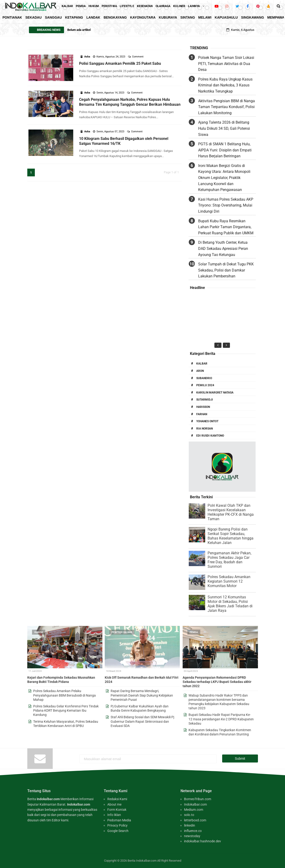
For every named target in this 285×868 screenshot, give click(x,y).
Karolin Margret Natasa (215, 393)
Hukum (39, 632)
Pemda (194, 632)
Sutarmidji (205, 400)
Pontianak (12, 17)
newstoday (192, 836)
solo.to (189, 815)
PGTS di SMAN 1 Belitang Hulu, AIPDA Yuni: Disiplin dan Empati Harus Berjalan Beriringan (225, 150)
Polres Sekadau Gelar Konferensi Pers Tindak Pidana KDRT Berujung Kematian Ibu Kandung (66, 710)
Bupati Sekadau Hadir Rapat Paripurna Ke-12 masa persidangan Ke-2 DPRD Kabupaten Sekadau (221, 719)
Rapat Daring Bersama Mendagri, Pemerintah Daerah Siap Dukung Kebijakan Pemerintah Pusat (142, 695)
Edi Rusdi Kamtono (210, 436)
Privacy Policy (117, 825)
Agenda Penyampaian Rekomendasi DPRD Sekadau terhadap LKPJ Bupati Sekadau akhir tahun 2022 (217, 682)
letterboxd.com (195, 820)
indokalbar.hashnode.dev (203, 841)
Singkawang (252, 17)
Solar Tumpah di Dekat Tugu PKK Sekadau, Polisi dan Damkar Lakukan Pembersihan (226, 270)
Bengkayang (115, 17)
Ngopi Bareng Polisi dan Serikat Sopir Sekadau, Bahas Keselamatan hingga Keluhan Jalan (231, 536)
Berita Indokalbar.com (142, 861)
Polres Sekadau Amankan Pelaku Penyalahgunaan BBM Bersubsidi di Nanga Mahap (64, 695)
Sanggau (53, 17)
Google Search (118, 831)
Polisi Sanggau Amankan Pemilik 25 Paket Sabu (120, 63)
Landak (93, 17)
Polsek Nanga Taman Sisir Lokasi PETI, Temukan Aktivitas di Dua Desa (226, 64)
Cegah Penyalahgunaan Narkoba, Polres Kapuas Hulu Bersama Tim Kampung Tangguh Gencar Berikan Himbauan (130, 102)
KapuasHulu (226, 17)
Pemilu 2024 (205, 385)
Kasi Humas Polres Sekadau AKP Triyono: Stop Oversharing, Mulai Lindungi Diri (226, 205)
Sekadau (34, 17)
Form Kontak (117, 810)
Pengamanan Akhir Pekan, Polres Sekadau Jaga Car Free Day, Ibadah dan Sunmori (229, 560)
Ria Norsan (205, 429)
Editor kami (60, 820)
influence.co (193, 831)
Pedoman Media (119, 820)
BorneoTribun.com (198, 799)
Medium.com (194, 810)
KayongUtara (143, 17)
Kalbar (202, 364)
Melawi (205, 17)
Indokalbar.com (195, 804)
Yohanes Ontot (207, 421)
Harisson (203, 407)
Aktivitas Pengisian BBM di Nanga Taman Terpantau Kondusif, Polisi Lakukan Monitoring (227, 107)
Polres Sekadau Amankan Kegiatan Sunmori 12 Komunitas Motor (229, 581)
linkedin (190, 825)
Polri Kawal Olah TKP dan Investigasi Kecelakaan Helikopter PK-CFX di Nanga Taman (231, 512)
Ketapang (74, 17)
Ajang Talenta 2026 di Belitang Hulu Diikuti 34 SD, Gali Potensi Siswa (224, 128)
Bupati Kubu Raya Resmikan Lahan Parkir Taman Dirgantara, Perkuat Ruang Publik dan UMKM (226, 227)
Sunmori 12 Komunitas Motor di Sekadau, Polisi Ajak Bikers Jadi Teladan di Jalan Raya (230, 604)
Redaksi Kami (117, 799)
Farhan (202, 414)
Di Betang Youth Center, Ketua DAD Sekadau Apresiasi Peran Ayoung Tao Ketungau (223, 248)
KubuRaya (168, 17)
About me (114, 804)
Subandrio (204, 378)
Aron (200, 371)
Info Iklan (114, 815)
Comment (138, 57)
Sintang (188, 17)
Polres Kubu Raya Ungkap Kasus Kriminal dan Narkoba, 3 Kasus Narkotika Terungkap (225, 85)
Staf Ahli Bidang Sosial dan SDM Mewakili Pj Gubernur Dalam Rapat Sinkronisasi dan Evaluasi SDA (142, 721)
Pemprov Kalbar (122, 632)
